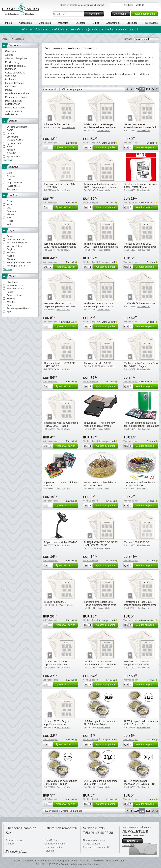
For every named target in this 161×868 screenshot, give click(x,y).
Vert (9, 224)
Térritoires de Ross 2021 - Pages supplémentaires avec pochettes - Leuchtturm (140, 605)
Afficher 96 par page (72, 89)
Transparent (13, 189)
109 (137, 89)
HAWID (10, 147)
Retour (132, 89)
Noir (9, 179)
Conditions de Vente (55, 844)
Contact (100, 5)
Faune (10, 292)
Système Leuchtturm (17, 127)
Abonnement (113, 23)
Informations (151, 23)
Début (127, 89)
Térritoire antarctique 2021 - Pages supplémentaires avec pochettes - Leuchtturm (100, 605)
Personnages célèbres (18, 308)
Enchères (80, 23)
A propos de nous (15, 840)
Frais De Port (51, 840)
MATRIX (11, 150)
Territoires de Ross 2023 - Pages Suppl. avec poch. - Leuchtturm (99, 306)
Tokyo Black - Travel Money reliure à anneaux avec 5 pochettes (99, 426)
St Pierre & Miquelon (17, 243)
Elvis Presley (13, 282)
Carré (10, 173)
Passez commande (145, 14)
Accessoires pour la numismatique (96, 77)
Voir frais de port (50, 143)
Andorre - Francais (16, 239)
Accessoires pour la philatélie (59, 77)
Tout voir (8, 160)
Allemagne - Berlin (16, 266)
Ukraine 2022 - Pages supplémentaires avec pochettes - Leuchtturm (56, 664)
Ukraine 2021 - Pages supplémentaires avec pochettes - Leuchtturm (137, 664)
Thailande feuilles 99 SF (97, 363)
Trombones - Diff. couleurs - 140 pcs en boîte (140, 484)
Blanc (10, 205)
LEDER (10, 133)
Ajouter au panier (66, 148)
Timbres (8, 23)
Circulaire (11, 176)
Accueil (6, 39)
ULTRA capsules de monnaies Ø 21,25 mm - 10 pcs (141, 723)
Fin (157, 89)
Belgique (11, 249)
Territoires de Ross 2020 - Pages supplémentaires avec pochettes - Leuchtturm (140, 247)
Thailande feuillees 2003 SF (140, 303)
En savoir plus (128, 846)
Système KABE (14, 143)
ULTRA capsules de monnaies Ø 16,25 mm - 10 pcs (101, 723)
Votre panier (122, 14)
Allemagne (12, 259)
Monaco (11, 253)
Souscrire (134, 841)
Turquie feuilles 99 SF (56, 602)
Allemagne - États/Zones (19, 262)
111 (148, 89)
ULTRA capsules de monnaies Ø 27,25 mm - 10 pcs (60, 782)
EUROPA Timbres (16, 289)
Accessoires (25, 23)
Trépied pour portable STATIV (60, 542)
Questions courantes (94, 840)
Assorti (10, 201)
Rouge (10, 221)
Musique (11, 302)
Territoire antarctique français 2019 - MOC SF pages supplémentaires (140, 187)
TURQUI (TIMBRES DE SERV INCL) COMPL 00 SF (101, 544)
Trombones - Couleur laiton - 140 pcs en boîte (100, 484)
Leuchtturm (12, 137)
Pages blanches (15, 183)
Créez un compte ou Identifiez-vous (78, 5)
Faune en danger (15, 295)
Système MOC (14, 156)
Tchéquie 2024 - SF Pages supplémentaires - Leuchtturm (100, 126)
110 (142, 89)
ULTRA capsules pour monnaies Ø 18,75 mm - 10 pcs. (139, 784)
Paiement (49, 851)
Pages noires (13, 186)
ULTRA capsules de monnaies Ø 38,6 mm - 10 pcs (101, 782)
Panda (10, 305)
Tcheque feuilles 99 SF (56, 124)
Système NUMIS (15, 140)
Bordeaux (12, 211)
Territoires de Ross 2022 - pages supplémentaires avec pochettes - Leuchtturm (60, 306)
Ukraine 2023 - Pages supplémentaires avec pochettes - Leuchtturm (56, 724)
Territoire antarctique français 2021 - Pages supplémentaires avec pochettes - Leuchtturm (101, 247)
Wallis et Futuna (15, 246)
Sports (10, 312)
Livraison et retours (54, 847)
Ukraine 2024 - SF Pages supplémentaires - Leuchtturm (100, 663)
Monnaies (63, 23)
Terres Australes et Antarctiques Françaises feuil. (141, 126)
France (10, 236)
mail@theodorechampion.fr (85, 864)
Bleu (9, 208)
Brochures (132, 23)
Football (11, 298)
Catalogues (45, 23)
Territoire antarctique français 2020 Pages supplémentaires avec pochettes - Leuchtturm (60, 247)
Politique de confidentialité (97, 847)
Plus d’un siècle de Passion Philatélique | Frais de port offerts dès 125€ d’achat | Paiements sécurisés (81, 30)
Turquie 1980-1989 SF (137, 542)
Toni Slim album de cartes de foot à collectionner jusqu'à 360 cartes (141, 426)
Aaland (10, 256)
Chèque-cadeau (91, 844)
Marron (10, 214)
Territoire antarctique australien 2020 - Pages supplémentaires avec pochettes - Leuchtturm (101, 187)
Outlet (96, 23)
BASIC (10, 130)
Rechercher (95, 14)
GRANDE (12, 153)
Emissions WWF (15, 285)
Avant (153, 89)
